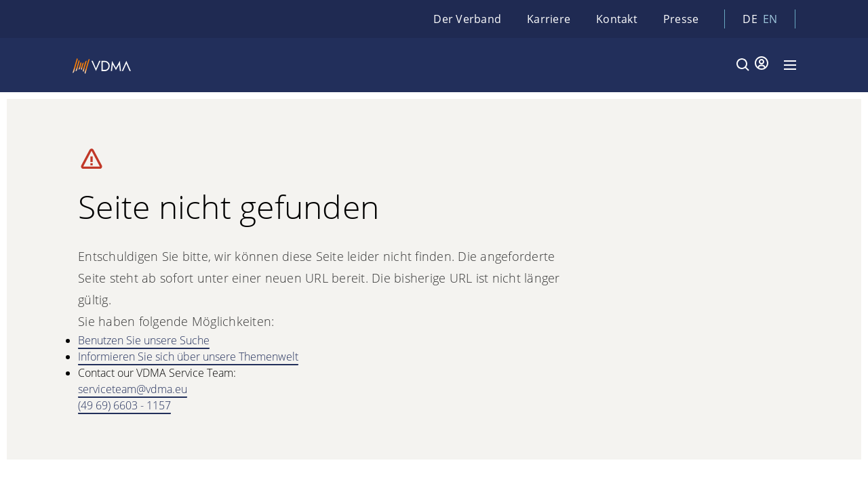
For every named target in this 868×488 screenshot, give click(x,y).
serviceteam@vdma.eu (133, 389)
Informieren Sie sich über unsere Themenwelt (188, 357)
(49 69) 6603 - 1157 (124, 405)
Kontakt (617, 19)
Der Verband (467, 19)
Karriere (549, 19)
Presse (681, 19)
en (770, 19)
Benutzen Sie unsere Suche (144, 340)
